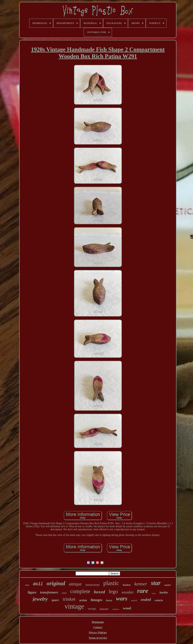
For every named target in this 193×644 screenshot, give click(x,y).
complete (80, 591)
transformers (49, 592)
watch (134, 600)
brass (154, 593)
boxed (99, 592)
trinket (69, 599)
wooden (127, 592)
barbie (164, 592)
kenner (141, 584)
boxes (109, 600)
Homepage (98, 622)
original (56, 583)
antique (75, 584)
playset (104, 609)
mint (27, 585)
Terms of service (98, 638)
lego (113, 591)
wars (122, 599)
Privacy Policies (98, 633)
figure (32, 592)
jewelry (40, 599)
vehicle (159, 600)
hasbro (127, 585)
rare (143, 591)
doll (38, 584)
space (55, 600)
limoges (96, 600)
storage (92, 609)
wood (127, 608)
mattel (167, 585)
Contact (98, 627)
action (83, 600)
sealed (146, 600)
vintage (74, 606)
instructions (93, 585)
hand (64, 593)
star (156, 583)
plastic (111, 583)
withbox (116, 609)
